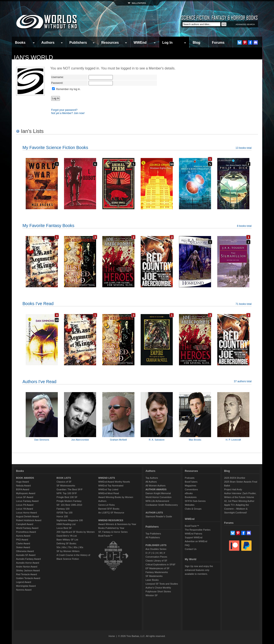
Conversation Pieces (156, 557)
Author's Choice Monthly (158, 588)
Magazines (190, 486)
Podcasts (190, 478)
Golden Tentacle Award (28, 578)
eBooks (189, 493)
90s (81, 547)
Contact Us (191, 549)
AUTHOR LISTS (154, 513)
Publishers (78, 43)
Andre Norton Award (27, 567)
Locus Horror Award (26, 513)
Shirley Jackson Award (28, 570)
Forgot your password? (64, 110)
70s (70, 547)
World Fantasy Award (27, 528)
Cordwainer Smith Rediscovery (162, 505)
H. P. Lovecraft (233, 440)
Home (112, 636)
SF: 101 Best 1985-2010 (69, 505)
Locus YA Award (25, 509)
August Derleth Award (27, 516)
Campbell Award (25, 524)
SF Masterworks (154, 576)
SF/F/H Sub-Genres (195, 501)
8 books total (244, 226)
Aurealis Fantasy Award (28, 559)
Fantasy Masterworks (157, 572)
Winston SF (152, 595)
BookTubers (191, 482)
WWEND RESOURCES (111, 520)
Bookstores (191, 497)
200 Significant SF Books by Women (76, 532)
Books (20, 43)
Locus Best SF (64, 528)
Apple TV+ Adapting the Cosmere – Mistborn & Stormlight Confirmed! (237, 509)
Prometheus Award (26, 532)
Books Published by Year (111, 528)
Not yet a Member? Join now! (68, 113)
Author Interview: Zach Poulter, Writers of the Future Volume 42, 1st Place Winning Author (240, 497)
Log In (167, 43)
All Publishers (153, 537)
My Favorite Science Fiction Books (55, 147)
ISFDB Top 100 (64, 513)
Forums (218, 43)
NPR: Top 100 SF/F (67, 493)
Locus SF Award (25, 497)
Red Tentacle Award (26, 574)
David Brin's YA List (67, 536)
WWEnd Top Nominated (111, 486)
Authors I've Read (39, 382)
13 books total (243, 148)
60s (64, 547)
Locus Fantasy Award (27, 501)
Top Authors (152, 478)
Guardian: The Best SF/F (70, 489)
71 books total (243, 304)
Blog (197, 43)
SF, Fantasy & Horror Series (113, 532)
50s (58, 547)
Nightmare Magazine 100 (70, 520)
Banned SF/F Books (109, 509)
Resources (110, 43)
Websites (190, 505)
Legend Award (24, 582)
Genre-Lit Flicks (106, 505)
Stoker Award (23, 547)
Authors (48, 43)
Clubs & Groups (193, 509)
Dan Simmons (42, 440)
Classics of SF (64, 482)
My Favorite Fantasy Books (48, 226)
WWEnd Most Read (109, 493)
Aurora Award (23, 536)
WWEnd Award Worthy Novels (114, 482)
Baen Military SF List (67, 540)
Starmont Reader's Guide (159, 516)
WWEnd (140, 43)
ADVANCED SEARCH (245, 24)
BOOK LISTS (64, 478)
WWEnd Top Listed (108, 489)
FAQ (187, 545)
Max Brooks (195, 440)
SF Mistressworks (66, 486)
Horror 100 (62, 516)
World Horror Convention (159, 497)
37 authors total (243, 381)
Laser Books (152, 580)
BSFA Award (23, 489)
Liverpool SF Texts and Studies (162, 584)
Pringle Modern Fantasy (69, 501)
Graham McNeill (118, 440)
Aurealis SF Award (26, 555)
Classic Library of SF (156, 561)
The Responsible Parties (198, 530)
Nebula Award (23, 486)
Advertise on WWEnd (196, 541)
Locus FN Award (25, 505)
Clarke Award (23, 543)
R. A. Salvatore (157, 440)
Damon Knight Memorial (158, 493)
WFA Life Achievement (157, 501)
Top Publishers (153, 534)
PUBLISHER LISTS (156, 545)
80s (76, 547)
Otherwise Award (25, 551)
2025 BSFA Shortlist (235, 478)
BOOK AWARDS (25, 478)
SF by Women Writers (68, 551)
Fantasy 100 (63, 509)
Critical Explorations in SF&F (161, 564)
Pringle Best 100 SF (67, 497)
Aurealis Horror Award (28, 563)
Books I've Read (38, 304)
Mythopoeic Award (26, 493)
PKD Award (22, 540)
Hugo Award (22, 482)
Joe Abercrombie (80, 440)
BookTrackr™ (105, 536)
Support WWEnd (194, 537)
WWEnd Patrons (193, 534)
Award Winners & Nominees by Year (117, 524)
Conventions (191, 489)
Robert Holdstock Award (29, 520)
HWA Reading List (66, 524)
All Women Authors (156, 486)
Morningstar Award (26, 586)
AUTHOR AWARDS (156, 489)
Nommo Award (24, 590)
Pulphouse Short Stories (158, 591)
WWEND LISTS (107, 478)
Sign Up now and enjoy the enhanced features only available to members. (199, 570)
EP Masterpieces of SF (158, 568)
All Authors (151, 482)
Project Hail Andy (233, 489)
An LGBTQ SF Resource (111, 513)
